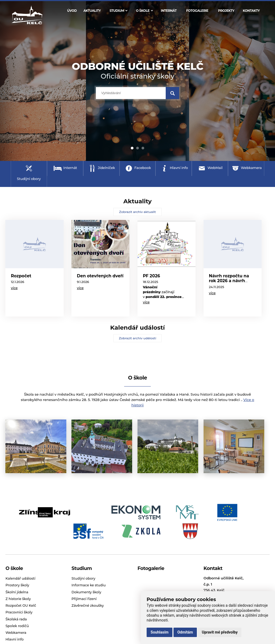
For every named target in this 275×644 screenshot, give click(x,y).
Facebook (143, 168)
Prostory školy (17, 585)
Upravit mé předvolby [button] (220, 632)
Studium (118, 11)
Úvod (72, 11)
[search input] (131, 93)
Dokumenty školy (86, 592)
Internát (169, 11)
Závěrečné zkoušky (88, 606)
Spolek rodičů (17, 626)
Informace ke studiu (88, 585)
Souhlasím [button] (160, 632)
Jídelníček (106, 168)
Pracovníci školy (19, 612)
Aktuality (92, 11)
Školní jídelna (17, 592)
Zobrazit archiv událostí (137, 338)
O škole (144, 11)
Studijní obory (29, 179)
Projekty (226, 11)
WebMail (215, 168)
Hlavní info (179, 168)
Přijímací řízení (84, 599)
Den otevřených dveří (100, 276)
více (14, 288)
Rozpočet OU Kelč (21, 606)
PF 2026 (151, 276)
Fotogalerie (197, 11)
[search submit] (172, 93)
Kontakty (251, 11)
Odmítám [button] (185, 632)
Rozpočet (21, 276)
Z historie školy (18, 599)
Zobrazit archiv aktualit (138, 212)
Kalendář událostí (20, 578)
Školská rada (16, 619)
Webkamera (251, 168)
